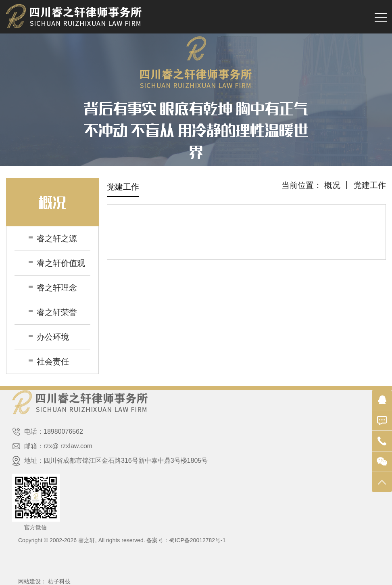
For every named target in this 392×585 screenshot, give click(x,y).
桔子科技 (59, 581)
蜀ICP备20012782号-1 (197, 540)
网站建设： (32, 581)
